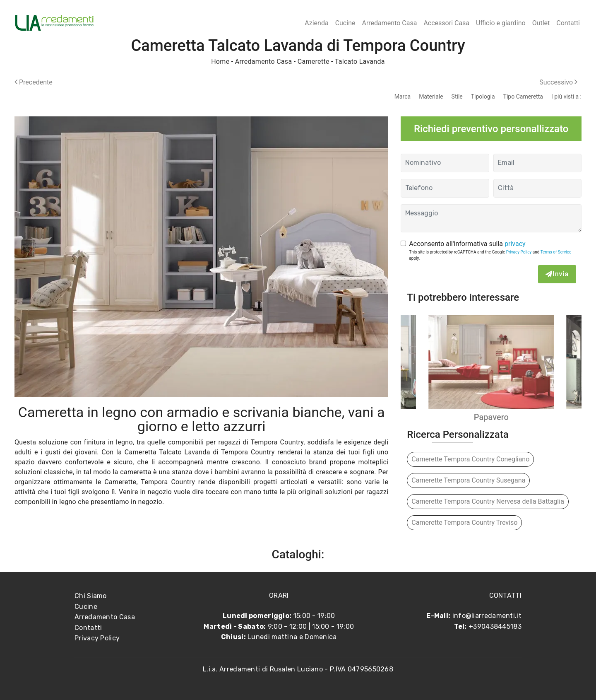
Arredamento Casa (389, 23)
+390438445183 (495, 626)
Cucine (345, 23)
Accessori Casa (446, 23)
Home (220, 62)
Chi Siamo (91, 596)
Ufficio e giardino (501, 23)
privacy (515, 244)
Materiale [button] (431, 97)
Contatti (568, 23)
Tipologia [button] (483, 97)
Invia (557, 274)
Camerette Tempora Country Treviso (464, 523)
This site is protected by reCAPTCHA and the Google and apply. (490, 255)
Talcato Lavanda (360, 62)
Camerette (314, 62)
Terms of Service (556, 252)
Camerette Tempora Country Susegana (468, 480)
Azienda (316, 23)
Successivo (558, 82)
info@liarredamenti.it (487, 616)
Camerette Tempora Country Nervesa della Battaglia (488, 501)
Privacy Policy (519, 252)
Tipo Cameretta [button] (523, 97)
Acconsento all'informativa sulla (467, 244)
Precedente (34, 82)
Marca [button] (403, 97)
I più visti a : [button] (566, 97)
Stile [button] (457, 97)
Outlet (541, 23)
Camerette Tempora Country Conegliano (470, 459)
